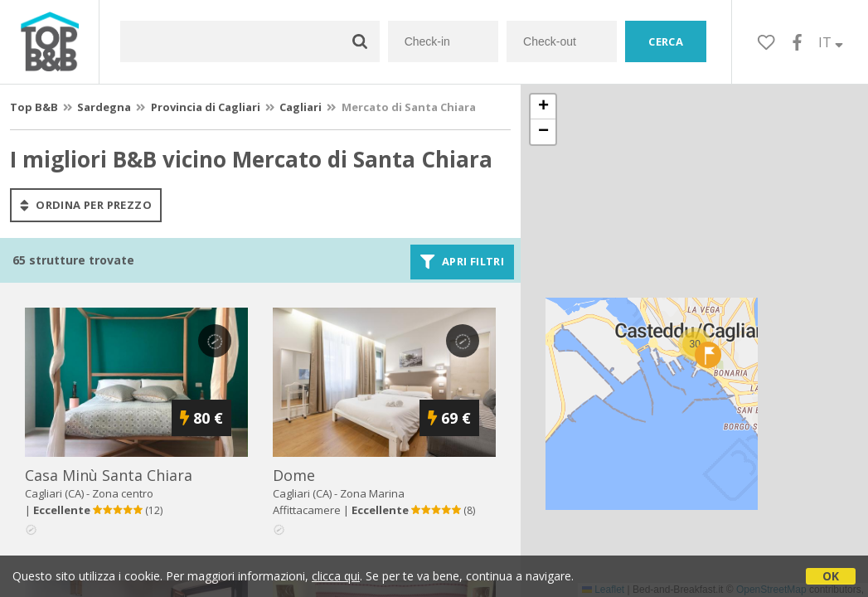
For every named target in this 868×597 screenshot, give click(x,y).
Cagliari (301, 107)
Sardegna (104, 107)
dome (294, 475)
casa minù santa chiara (109, 475)
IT (831, 42)
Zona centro (123, 493)
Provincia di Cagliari (206, 107)
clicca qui (336, 576)
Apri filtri (462, 262)
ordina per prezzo (86, 205)
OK (831, 576)
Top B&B (34, 107)
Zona (372, 493)
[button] (708, 355)
